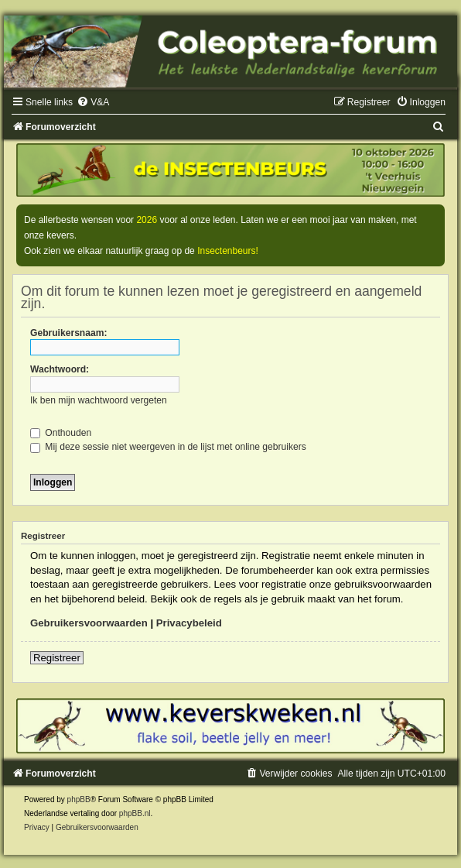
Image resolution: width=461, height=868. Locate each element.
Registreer (57, 658)
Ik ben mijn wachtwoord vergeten (99, 400)
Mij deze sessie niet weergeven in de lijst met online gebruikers (168, 447)
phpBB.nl (135, 813)
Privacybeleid (189, 623)
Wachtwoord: (60, 369)
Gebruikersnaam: (68, 333)
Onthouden (61, 433)
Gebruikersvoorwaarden (89, 623)
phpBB (79, 799)
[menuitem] (93, 102)
